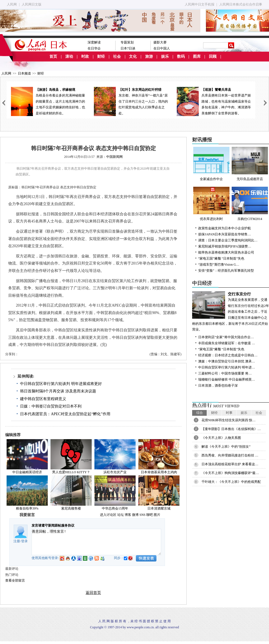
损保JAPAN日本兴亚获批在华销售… (225, 234)
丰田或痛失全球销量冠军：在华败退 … (227, 343)
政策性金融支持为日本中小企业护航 (225, 228)
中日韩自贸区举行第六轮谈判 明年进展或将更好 (61, 384)
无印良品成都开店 (250, 164)
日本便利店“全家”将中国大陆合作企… (226, 337)
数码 (181, 57)
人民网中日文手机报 (200, 4)
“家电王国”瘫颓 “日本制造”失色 (221, 258)
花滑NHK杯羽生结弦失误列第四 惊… (229, 420)
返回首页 (93, 593)
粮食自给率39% (27, 508)
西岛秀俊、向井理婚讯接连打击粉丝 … (230, 455)
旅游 (149, 57)
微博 (135, 515)
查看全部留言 (15, 580)
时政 (85, 57)
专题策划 (127, 42)
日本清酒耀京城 (159, 508)
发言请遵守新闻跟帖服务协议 (53, 525)
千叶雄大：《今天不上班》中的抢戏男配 (231, 482)
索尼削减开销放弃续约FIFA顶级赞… (225, 246)
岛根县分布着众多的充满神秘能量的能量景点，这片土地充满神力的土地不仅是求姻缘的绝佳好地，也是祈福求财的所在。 (48, 101)
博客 (128, 515)
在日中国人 (162, 48)
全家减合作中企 (211, 164)
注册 (17, 541)
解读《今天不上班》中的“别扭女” (226, 447)
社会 (117, 57)
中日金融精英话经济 (27, 472)
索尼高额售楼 (71, 508)
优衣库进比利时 (211, 204)
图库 (197, 57)
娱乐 (165, 57)
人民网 (12, 4)
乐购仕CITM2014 (250, 204)
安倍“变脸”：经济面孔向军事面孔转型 (226, 271)
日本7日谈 (128, 48)
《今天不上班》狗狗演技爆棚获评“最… (230, 473)
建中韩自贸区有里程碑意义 (43, 399)
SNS (142, 515)
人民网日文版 (32, 4)
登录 (24, 541)
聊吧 (150, 515)
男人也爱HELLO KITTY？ (71, 472)
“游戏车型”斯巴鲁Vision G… (219, 265)
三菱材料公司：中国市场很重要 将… (225, 373)
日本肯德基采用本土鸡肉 (159, 472)
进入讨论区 (108, 515)
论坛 (121, 515)
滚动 (69, 57)
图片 (157, 515)
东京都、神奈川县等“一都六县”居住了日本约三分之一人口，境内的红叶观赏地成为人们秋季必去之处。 (131, 101)
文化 (133, 57)
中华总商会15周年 (115, 508)
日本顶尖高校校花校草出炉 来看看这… (230, 464)
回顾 (213, 57)
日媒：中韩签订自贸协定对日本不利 (51, 406)
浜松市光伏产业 (115, 472)
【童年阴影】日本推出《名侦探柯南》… (231, 429)
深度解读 (94, 42)
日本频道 (24, 73)
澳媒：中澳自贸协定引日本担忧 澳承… (227, 361)
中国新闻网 (114, 157)
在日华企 (94, 48)
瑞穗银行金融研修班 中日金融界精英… (227, 379)
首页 (53, 57)
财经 (101, 57)
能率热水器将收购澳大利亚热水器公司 (226, 252)
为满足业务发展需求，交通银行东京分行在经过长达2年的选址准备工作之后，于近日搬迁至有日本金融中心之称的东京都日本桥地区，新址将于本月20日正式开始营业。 (231, 311)
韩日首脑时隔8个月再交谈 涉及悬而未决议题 (58, 391)
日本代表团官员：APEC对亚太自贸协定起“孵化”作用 (65, 414)
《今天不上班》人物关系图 (221, 438)
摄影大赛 (160, 42)
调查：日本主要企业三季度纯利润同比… (228, 240)
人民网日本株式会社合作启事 (241, 4)
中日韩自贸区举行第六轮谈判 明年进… (227, 367)
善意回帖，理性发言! (96, 542)
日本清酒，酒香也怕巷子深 (218, 386)
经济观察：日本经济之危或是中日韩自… (228, 355)
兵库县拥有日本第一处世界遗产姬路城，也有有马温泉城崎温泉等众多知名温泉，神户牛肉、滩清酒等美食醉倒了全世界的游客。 (214, 101)
